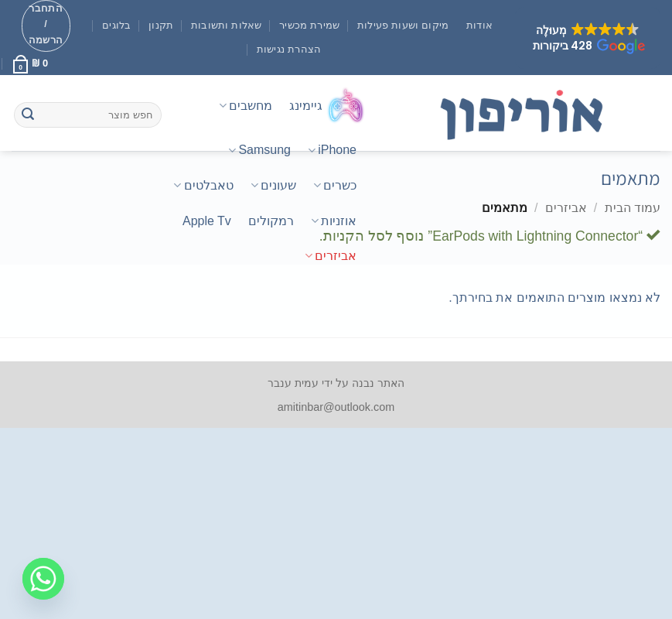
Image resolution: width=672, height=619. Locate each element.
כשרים (335, 185)
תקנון (161, 25)
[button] (588, 38)
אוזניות (334, 221)
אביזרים (331, 256)
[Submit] (28, 115)
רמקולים (271, 221)
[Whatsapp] (43, 579)
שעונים (273, 185)
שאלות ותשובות (227, 25)
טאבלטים (203, 185)
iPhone (332, 150)
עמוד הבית (633, 208)
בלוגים (117, 25)
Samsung (259, 150)
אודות (479, 25)
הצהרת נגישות (289, 49)
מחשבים (246, 106)
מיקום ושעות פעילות (403, 25)
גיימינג (327, 105)
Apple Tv (207, 221)
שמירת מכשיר (309, 25)
